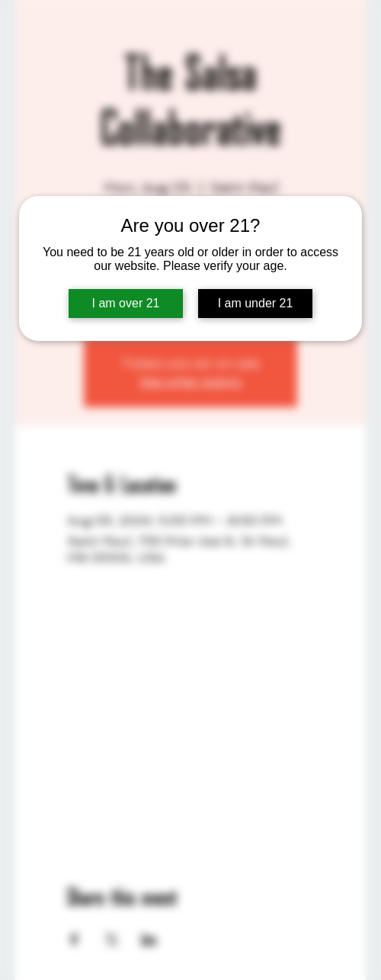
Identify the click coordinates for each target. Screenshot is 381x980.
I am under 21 (256, 303)
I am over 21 (126, 303)
